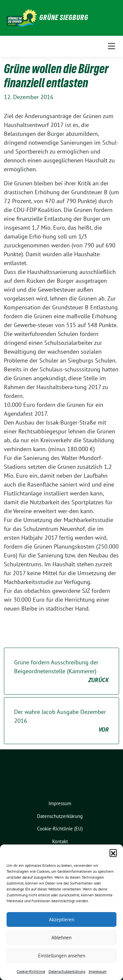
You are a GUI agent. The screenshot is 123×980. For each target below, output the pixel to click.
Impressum (98, 971)
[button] (113, 853)
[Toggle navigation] (112, 46)
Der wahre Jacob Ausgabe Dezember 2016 (61, 721)
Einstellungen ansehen (62, 956)
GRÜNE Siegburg (64, 17)
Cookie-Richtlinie (31, 971)
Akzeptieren (61, 919)
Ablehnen (61, 938)
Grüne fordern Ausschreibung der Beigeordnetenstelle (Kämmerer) (61, 671)
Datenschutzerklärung (67, 971)
